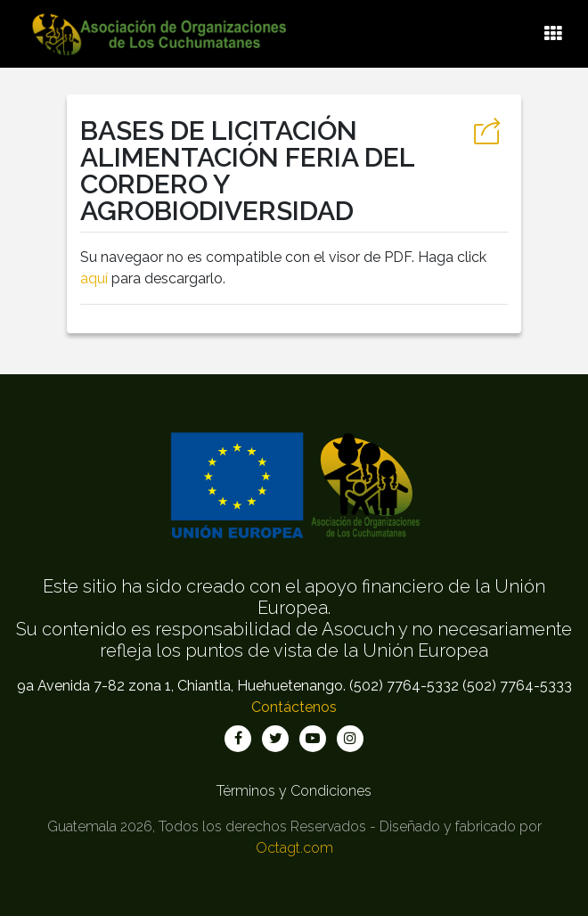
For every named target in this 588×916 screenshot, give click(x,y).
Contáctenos (294, 707)
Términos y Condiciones (294, 791)
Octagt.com (294, 848)
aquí (94, 278)
